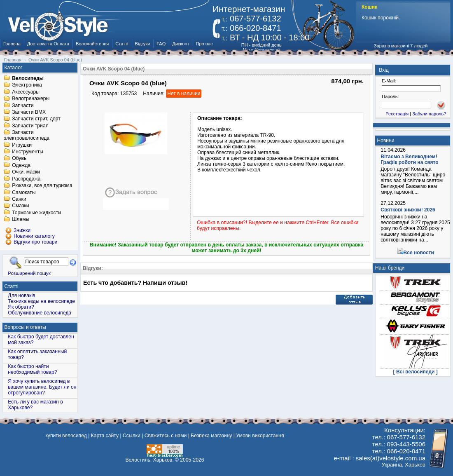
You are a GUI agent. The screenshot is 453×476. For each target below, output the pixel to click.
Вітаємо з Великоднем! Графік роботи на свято (409, 159)
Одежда (21, 165)
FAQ (161, 44)
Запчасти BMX (29, 112)
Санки (19, 199)
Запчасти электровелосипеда (27, 136)
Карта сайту (105, 436)
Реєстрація (397, 114)
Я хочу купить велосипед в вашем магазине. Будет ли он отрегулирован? (42, 387)
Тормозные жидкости (36, 213)
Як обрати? (21, 307)
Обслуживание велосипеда (40, 313)
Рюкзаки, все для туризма (42, 186)
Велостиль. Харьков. (150, 460)
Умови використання (260, 436)
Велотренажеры (31, 99)
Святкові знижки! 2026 (408, 210)
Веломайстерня (92, 44)
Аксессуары (26, 92)
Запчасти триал (30, 126)
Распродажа (26, 179)
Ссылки (132, 436)
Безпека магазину (211, 436)
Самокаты (24, 192)
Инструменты (28, 152)
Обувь (19, 159)
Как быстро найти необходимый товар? (32, 369)
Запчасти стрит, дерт (36, 119)
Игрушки (22, 145)
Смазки (20, 206)
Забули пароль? (429, 114)
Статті (122, 44)
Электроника (27, 85)
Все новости (419, 253)
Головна (12, 44)
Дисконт (181, 44)
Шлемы (21, 220)
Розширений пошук (29, 273)
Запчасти (23, 106)
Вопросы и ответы (25, 327)
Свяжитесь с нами (166, 436)
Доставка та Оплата (48, 44)
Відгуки (143, 44)
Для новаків (21, 295)
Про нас (204, 44)
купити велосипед (66, 436)
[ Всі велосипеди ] (416, 372)
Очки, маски (26, 172)
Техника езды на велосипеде (41, 301)
